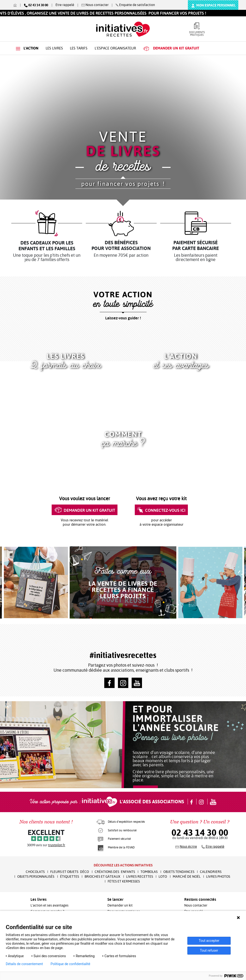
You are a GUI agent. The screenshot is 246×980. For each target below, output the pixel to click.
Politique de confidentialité (71, 964)
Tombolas (149, 872)
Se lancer (115, 899)
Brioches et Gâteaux (102, 877)
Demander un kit (120, 905)
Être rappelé (65, 5)
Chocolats (35, 872)
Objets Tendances (179, 872)
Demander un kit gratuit (85, 510)
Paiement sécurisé (119, 839)
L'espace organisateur (115, 48)
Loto (163, 877)
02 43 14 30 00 (200, 833)
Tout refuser (209, 950)
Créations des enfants (115, 872)
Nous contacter (196, 905)
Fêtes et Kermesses (124, 881)
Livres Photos (218, 877)
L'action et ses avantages (49, 905)
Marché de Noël (187, 877)
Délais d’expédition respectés (126, 822)
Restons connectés (200, 899)
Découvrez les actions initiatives (123, 865)
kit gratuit (171, 48)
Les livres (54, 48)
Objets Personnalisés (36, 877)
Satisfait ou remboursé (122, 830)
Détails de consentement (24, 964)
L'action (27, 48)
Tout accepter (209, 941)
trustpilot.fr (57, 845)
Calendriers (211, 872)
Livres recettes (140, 877)
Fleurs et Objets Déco (70, 872)
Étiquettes (70, 877)
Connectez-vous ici (161, 510)
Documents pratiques (197, 30)
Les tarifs (79, 48)
